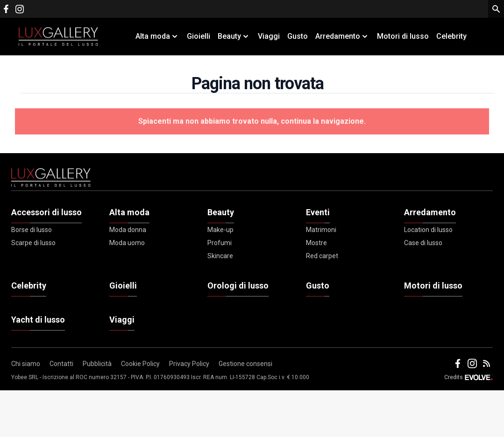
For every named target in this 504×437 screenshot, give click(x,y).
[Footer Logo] (252, 180)
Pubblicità (97, 364)
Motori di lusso (403, 36)
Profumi (220, 243)
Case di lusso (423, 243)
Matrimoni (321, 230)
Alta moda (129, 212)
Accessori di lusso (46, 212)
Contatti (61, 364)
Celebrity (451, 36)
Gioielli (199, 36)
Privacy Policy (189, 364)
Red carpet (322, 256)
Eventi (318, 212)
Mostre (316, 243)
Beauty (221, 212)
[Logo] (58, 36)
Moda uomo (127, 243)
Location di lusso (428, 230)
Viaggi (269, 36)
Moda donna (128, 230)
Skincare (220, 256)
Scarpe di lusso (33, 243)
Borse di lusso (32, 230)
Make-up (220, 230)
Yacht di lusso (38, 320)
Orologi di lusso (238, 285)
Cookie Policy (140, 364)
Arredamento (430, 212)
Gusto (298, 36)
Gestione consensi (245, 364)
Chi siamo (26, 364)
